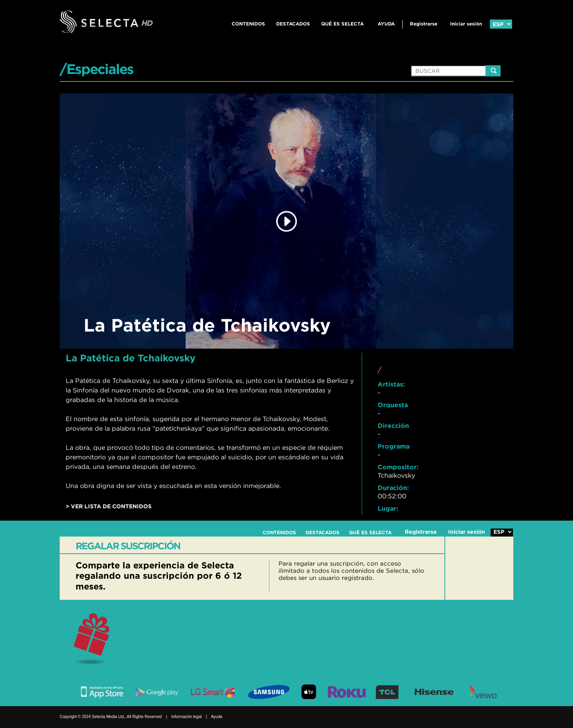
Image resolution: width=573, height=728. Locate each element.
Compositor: (398, 467)
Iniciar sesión (466, 24)
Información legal (187, 717)
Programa (394, 446)
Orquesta (393, 405)
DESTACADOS (293, 24)
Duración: (393, 488)
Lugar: (388, 508)
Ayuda (386, 24)
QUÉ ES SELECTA (342, 24)
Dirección (393, 425)
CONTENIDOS (248, 24)
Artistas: (391, 384)
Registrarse (424, 24)
